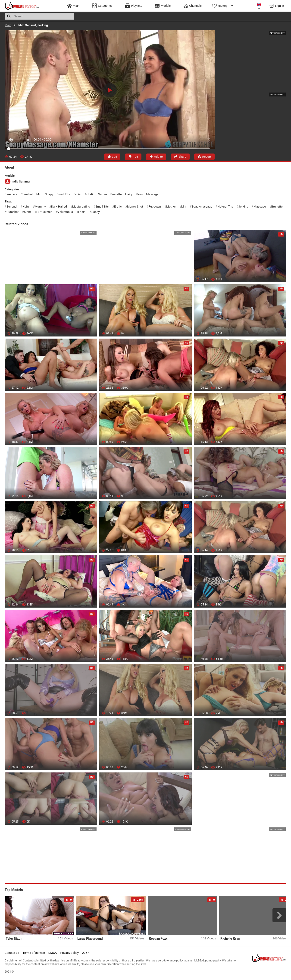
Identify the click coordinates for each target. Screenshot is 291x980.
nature (102, 194)
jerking (243, 207)
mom (139, 194)
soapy (49, 194)
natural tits (225, 207)
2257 (86, 953)
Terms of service (34, 953)
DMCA (53, 953)
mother (171, 207)
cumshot (27, 194)
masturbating (81, 207)
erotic (118, 207)
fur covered (44, 212)
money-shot (135, 207)
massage (152, 194)
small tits (63, 194)
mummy (40, 207)
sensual (12, 207)
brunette (116, 194)
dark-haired (59, 207)
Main (8, 25)
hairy (129, 194)
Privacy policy (70, 953)
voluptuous (65, 212)
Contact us (12, 953)
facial (77, 194)
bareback (11, 194)
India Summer (18, 181)
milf (39, 194)
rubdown (155, 207)
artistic (90, 194)
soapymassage (202, 207)
